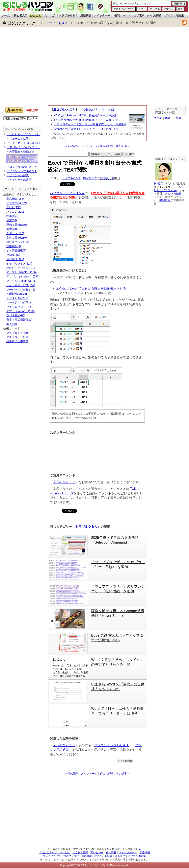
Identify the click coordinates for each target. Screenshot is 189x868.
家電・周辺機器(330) (19, 320)
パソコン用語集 (137, 856)
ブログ (169, 15)
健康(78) (12, 229)
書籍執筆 (165, 200)
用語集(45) (13, 255)
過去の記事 (107, 146)
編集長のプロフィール (169, 159)
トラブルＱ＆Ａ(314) (19, 264)
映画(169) (12, 216)
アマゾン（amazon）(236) (23, 276)
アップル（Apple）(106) (22, 272)
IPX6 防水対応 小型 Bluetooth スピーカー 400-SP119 (87, 120)
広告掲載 (145, 852)
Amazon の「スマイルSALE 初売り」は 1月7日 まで (87, 129)
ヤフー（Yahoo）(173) (20, 311)
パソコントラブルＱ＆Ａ (67, 193)
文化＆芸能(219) (17, 238)
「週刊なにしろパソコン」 (23, 147)
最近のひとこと (64, 110)
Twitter (135, 489)
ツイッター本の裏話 (19, 180)
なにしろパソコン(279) (21, 268)
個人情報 (111, 852)
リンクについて (52, 856)
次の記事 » (123, 146)
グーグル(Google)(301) (21, 281)
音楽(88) (12, 220)
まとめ (158, 118)
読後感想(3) (14, 246)
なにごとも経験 (103, 856)
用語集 (180, 15)
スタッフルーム (128, 852)
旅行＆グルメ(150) (18, 242)
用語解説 (86, 15)
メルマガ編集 (173, 194)
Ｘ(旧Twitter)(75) (17, 294)
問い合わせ (97, 852)
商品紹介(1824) (16, 199)
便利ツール (121, 15)
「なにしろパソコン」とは (23, 134)
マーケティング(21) (19, 302)
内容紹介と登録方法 (22, 152)
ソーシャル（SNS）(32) (21, 290)
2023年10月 (107, 178)
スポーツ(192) (15, 233)
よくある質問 (80, 852)
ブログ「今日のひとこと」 (23, 167)
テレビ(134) (14, 207)
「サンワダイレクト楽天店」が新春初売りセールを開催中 (90, 124)
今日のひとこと (19, 23)
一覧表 (177, 118)
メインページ (89, 146)
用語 (168, 118)
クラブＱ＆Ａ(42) (17, 333)
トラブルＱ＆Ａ (68, 15)
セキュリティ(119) (18, 337)
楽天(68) (12, 324)
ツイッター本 (102, 15)
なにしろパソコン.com (19, 129)
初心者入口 (21, 15)
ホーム (6, 15)
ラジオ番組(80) (16, 315)
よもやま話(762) (17, 203)
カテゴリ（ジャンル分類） (22, 189)
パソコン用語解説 (18, 175)
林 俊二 (158, 183)
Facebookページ (62, 493)
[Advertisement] (37, 67)
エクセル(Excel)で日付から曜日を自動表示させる (91, 288)
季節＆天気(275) (17, 225)
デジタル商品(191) (18, 298)
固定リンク (90, 178)
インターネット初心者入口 (23, 143)
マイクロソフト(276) (19, 307)
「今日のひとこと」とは (97, 110)
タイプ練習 (154, 15)
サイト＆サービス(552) (21, 285)
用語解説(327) (15, 259)
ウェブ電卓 (138, 15)
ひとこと (36, 15)
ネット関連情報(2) (15, 250)
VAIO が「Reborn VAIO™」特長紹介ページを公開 (85, 115)
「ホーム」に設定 (20, 139)
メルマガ (49, 15)
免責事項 (87, 856)
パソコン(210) (15, 212)
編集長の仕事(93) (17, 341)
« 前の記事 (72, 146)
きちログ (120, 856)
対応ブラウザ (71, 856)
